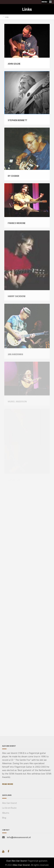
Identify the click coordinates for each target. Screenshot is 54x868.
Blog (4, 818)
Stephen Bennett (17, 120)
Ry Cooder (13, 176)
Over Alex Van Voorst (17, 861)
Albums (6, 813)
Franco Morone (17, 223)
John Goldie (14, 64)
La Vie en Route (9, 808)
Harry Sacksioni (17, 296)
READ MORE (8, 784)
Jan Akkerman (15, 354)
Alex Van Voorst (10, 803)
